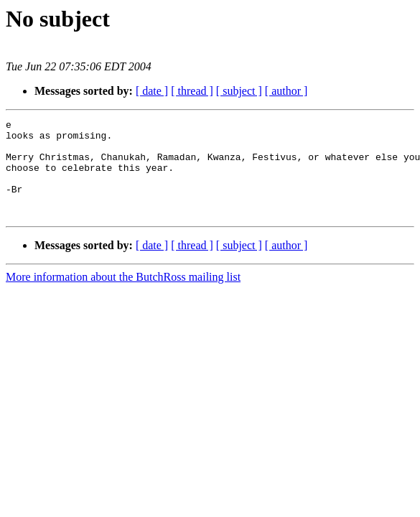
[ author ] (286, 91)
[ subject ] (239, 91)
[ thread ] (192, 91)
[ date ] (152, 91)
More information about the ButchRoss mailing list (123, 296)
